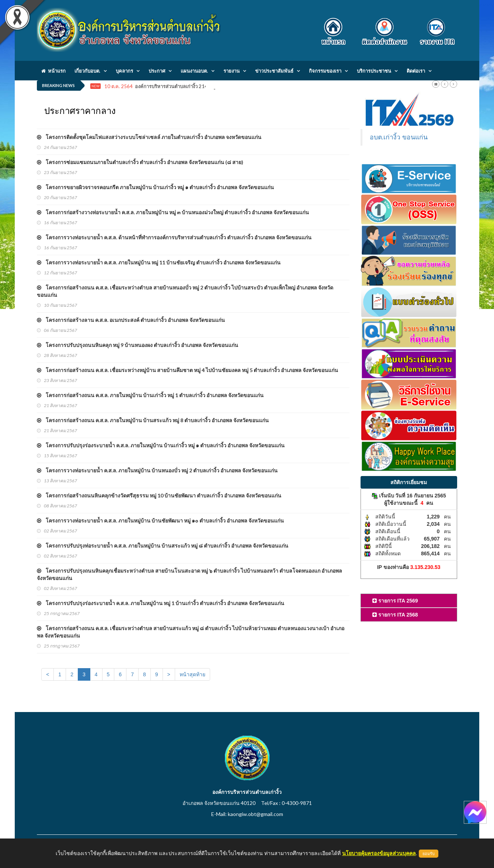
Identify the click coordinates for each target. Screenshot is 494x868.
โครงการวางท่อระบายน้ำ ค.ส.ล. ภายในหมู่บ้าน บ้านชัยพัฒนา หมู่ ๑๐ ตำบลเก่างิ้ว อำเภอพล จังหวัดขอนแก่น (160, 520)
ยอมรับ (429, 854)
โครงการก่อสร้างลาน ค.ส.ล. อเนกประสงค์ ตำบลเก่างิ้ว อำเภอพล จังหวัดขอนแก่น (131, 320)
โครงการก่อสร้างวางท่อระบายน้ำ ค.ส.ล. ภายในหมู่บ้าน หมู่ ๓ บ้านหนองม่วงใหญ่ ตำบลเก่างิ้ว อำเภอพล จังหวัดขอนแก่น (173, 212)
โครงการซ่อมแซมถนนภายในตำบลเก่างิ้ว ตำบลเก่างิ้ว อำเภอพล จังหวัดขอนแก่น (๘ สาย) (140, 162)
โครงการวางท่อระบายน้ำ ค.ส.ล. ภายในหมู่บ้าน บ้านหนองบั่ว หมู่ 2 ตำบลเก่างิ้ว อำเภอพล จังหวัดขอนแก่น (157, 470)
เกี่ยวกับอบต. (87, 71)
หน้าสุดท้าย (192, 674)
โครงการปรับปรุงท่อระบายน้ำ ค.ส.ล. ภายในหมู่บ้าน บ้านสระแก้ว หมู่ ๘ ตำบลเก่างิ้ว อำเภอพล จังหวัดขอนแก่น (163, 546)
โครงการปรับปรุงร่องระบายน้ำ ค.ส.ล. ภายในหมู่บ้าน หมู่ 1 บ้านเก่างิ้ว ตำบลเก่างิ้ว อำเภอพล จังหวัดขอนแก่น (161, 603)
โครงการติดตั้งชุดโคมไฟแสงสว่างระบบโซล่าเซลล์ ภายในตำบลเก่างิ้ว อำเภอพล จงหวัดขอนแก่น (149, 137)
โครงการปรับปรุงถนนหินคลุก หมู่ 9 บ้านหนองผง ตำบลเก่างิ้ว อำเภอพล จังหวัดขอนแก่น (138, 345)
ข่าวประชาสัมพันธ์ (274, 71)
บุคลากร (124, 71)
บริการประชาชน (374, 71)
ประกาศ (157, 71)
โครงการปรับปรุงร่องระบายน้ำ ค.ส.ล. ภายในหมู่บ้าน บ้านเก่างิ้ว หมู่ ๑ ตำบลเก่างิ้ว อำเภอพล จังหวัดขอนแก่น (161, 445)
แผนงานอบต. (194, 71)
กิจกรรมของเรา (325, 71)
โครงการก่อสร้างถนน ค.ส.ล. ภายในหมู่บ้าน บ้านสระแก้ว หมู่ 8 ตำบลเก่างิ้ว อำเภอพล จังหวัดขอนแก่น (153, 420)
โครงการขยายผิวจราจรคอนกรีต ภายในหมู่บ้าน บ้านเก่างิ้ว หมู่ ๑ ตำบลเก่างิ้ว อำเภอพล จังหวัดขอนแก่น (155, 187)
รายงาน (232, 71)
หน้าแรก (53, 71)
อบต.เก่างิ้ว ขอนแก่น (399, 137)
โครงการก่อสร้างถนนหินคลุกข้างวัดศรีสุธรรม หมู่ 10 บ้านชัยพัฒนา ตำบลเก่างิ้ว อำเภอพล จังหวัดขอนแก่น (159, 495)
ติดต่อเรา (416, 71)
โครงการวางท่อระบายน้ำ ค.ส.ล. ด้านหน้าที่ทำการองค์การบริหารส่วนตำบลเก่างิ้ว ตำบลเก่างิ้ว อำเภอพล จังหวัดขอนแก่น (174, 237)
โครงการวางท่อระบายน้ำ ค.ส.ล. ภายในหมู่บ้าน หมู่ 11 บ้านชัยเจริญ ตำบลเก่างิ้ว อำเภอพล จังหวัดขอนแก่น (159, 262)
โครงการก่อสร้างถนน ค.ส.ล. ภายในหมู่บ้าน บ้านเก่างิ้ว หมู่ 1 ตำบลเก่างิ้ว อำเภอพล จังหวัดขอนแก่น (150, 395)
